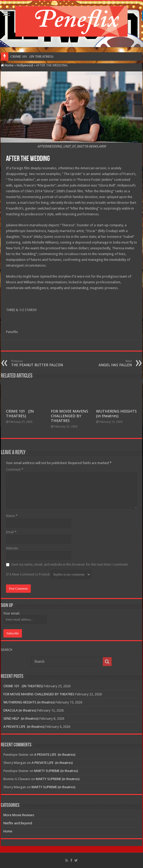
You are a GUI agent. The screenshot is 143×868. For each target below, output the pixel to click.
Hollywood (25, 65)
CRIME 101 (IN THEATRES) (20, 414)
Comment (15, 469)
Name (12, 516)
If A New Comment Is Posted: (49, 574)
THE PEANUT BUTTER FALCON (38, 363)
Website (12, 548)
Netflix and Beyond (18, 823)
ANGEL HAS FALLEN (105, 363)
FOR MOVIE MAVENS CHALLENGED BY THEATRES (70, 416)
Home (7, 65)
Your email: (12, 613)
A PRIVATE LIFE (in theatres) (24, 727)
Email (11, 532)
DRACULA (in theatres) (20, 710)
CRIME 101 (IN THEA (27, 56)
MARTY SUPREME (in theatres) (56, 771)
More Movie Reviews (19, 815)
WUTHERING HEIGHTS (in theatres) (116, 414)
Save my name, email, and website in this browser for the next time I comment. (70, 564)
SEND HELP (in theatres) (21, 718)
